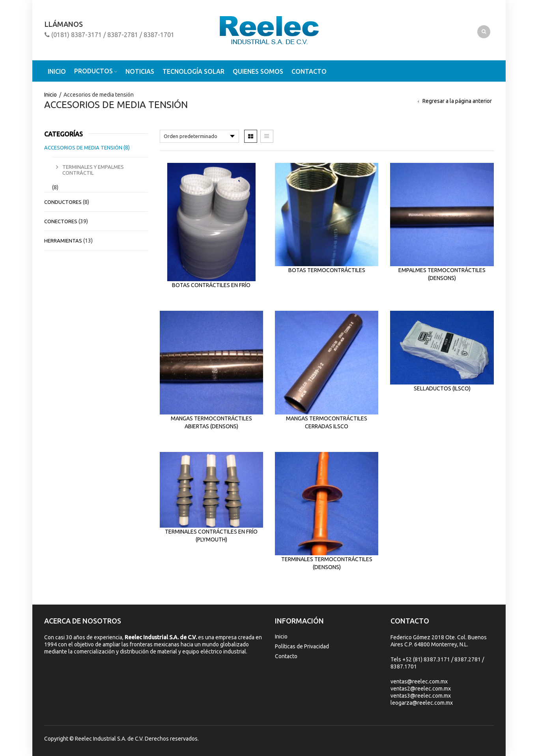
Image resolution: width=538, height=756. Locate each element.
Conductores (63, 202)
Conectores (61, 221)
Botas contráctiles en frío (211, 285)
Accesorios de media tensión (83, 147)
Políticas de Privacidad (302, 647)
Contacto (309, 71)
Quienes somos (258, 71)
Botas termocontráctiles (327, 270)
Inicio (57, 71)
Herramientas (63, 241)
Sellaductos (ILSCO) (442, 388)
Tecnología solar (193, 71)
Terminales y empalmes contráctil (93, 170)
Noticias (140, 71)
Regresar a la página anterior (457, 101)
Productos (93, 71)
